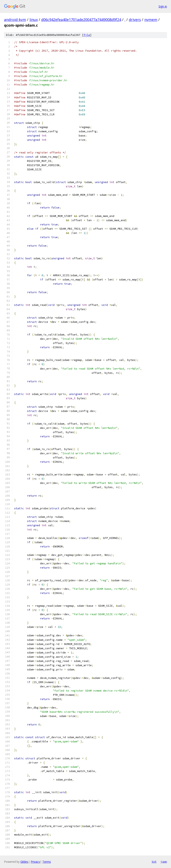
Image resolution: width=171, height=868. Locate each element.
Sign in (163, 6)
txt (154, 862)
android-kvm (15, 20)
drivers (135, 20)
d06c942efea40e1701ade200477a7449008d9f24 (81, 20)
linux (34, 20)
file (87, 35)
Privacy (35, 862)
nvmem (151, 20)
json (164, 862)
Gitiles (24, 862)
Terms (47, 862)
